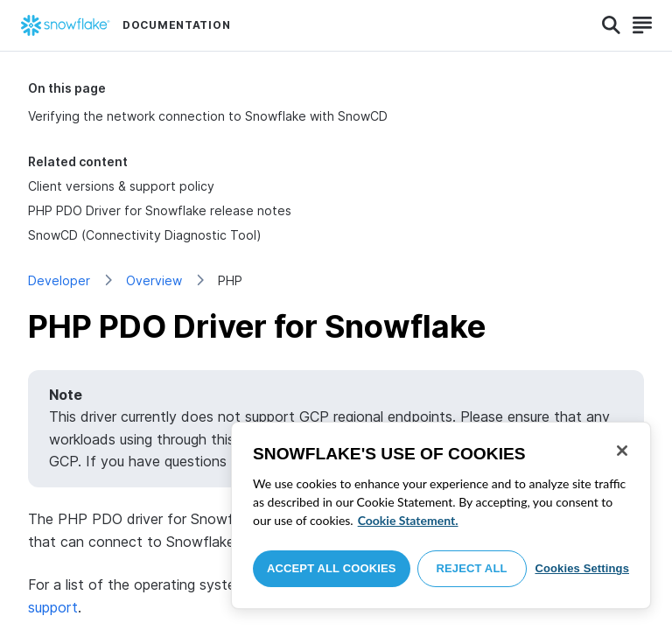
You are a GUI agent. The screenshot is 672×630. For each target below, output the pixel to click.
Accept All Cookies (332, 568)
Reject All (472, 568)
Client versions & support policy (121, 186)
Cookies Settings (582, 568)
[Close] (622, 451)
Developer (59, 280)
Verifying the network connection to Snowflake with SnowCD (208, 116)
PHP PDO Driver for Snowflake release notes (160, 210)
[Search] (611, 25)
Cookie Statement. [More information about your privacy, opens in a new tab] (408, 520)
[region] (441, 515)
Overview (154, 280)
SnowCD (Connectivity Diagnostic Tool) (145, 235)
